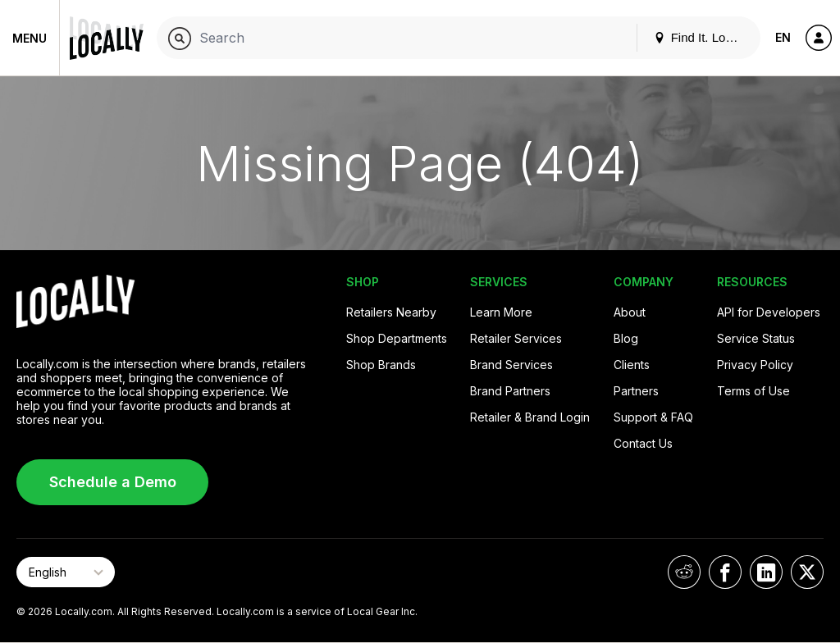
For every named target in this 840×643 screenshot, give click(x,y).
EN (783, 37)
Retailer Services (516, 338)
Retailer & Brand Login (530, 417)
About (630, 312)
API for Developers (769, 312)
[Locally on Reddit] (684, 572)
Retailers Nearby (391, 312)
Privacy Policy (755, 365)
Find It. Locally (702, 37)
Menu (30, 38)
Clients (632, 365)
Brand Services (511, 365)
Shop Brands (381, 365)
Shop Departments (397, 338)
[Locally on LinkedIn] (766, 572)
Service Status (756, 338)
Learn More (501, 312)
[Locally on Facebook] (725, 572)
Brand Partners (510, 391)
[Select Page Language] (66, 572)
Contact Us (643, 443)
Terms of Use (753, 391)
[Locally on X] (807, 572)
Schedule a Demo (113, 482)
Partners (636, 391)
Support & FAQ (653, 417)
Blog (626, 338)
